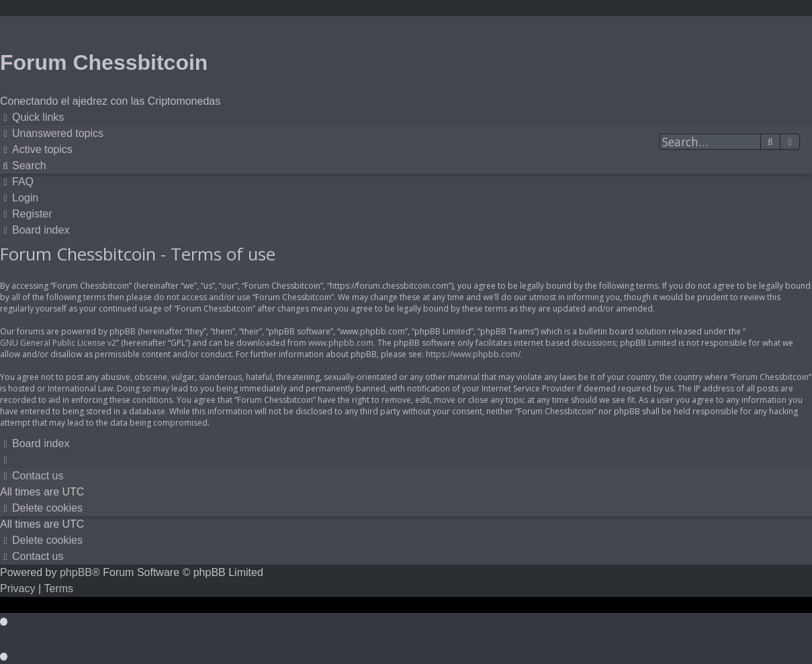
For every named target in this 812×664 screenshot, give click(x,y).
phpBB (76, 572)
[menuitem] (52, 134)
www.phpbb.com (341, 343)
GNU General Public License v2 (58, 343)
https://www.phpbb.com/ (473, 354)
